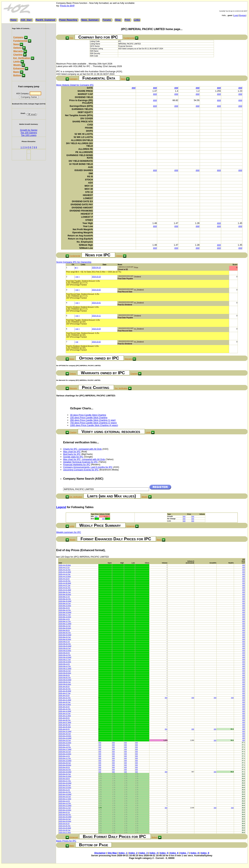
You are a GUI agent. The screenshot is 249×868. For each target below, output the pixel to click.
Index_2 (133, 853)
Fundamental (20, 41)
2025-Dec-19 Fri (64, 745)
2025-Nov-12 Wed (65, 805)
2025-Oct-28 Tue (64, 830)
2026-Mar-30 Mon (65, 594)
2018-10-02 (96, 342)
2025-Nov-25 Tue (65, 785)
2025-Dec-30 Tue (65, 734)
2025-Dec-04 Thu (65, 770)
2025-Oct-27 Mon (65, 832)
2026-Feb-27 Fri (64, 641)
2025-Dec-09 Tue (65, 763)
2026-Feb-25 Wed (65, 646)
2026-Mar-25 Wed (65, 601)
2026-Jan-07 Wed (65, 722)
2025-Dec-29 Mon (65, 736)
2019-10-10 (96, 277)
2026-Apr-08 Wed (65, 583)
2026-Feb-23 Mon (65, 650)
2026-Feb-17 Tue (65, 659)
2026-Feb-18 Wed (65, 657)
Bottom (17, 75)
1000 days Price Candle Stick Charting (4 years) (94, 425)
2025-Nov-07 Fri (64, 812)
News (16, 44)
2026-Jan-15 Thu (64, 709)
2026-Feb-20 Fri (64, 653)
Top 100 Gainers (29, 133)
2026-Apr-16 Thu (64, 570)
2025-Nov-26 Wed (65, 783)
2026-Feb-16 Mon (65, 662)
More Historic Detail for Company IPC (75, 85)
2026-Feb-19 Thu (65, 655)
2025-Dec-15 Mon (65, 754)
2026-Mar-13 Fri (64, 619)
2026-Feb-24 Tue (65, 648)
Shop (118, 20)
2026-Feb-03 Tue (65, 682)
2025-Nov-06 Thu (65, 814)
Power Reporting (68, 20)
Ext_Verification (22, 58)
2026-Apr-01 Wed (65, 590)
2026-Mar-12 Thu (65, 621)
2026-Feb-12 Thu (65, 666)
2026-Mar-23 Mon (65, 606)
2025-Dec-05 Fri (64, 767)
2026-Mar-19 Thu (65, 610)
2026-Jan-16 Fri (64, 707)
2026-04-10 (96, 268)
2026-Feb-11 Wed (65, 668)
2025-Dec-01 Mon (65, 776)
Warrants (18, 51)
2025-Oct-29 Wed (65, 828)
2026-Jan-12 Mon (65, 716)
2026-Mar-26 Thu (65, 599)
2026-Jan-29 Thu (64, 689)
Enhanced (19, 68)
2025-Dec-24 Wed (65, 738)
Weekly (17, 65)
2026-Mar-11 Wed (65, 624)
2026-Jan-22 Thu (64, 698)
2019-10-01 (96, 303)
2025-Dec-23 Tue (65, 740)
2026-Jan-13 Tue (64, 713)
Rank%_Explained (45, 20)
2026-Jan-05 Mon (65, 727)
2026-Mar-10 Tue (65, 626)
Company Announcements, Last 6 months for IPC (88, 467)
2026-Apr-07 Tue (64, 585)
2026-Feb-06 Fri (64, 675)
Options (18, 48)
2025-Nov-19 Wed (65, 794)
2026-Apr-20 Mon (65, 565)
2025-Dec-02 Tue (65, 774)
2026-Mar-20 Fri (64, 608)
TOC (71, 38)
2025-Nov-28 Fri (64, 779)
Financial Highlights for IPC (77, 464)
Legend (61, 507)
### (134, 88)
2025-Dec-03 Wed (65, 772)
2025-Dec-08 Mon (65, 765)
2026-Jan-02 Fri (64, 729)
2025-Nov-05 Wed (65, 817)
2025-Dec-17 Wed (65, 749)
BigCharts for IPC (72, 454)
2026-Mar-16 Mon (65, 617)
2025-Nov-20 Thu (65, 792)
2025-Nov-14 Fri (64, 801)
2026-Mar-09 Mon (65, 628)
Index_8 (195, 853)
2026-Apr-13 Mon (65, 576)
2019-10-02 (96, 290)
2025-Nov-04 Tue (65, 819)
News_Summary (90, 20)
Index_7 (184, 853)
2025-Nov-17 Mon (65, 799)
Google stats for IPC (73, 457)
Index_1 (123, 853)
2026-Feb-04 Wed (65, 680)
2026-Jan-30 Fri (64, 686)
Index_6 (174, 853)
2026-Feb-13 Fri (64, 664)
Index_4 (154, 853)
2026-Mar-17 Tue (65, 615)
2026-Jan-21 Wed (65, 700)
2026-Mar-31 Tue (65, 592)
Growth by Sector (29, 130)
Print (127, 20)
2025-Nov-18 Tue (65, 796)
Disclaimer (100, 853)
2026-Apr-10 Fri (64, 579)
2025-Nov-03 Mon (65, 821)
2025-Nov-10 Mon (65, 810)
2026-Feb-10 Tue (65, 671)
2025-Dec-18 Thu (65, 747)
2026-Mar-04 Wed (65, 635)
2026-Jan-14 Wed (65, 711)
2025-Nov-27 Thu (65, 781)
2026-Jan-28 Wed (65, 691)
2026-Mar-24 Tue (65, 603)
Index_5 (164, 853)
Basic (16, 72)
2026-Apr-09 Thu (64, 581)
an (76, 268)
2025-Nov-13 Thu (65, 803)
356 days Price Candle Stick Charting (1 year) (93, 420)
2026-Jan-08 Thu (64, 720)
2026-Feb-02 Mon (65, 684)
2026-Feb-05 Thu (65, 677)
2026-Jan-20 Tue (64, 702)
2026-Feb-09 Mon (65, 673)
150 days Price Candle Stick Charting (89, 418)
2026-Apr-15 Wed (65, 572)
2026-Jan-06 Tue (64, 725)
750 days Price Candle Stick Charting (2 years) (93, 423)
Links (137, 20)
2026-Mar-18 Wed (65, 612)
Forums (107, 20)
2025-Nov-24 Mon (65, 787)
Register (243, 15)
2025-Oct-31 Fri (64, 823)
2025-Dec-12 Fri (64, 756)
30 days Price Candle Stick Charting (88, 415)
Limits (17, 61)
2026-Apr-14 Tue (64, 574)
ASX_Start (26, 20)
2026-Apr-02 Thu (64, 588)
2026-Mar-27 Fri (64, 597)
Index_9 (205, 853)
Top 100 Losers (29, 135)
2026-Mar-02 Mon (65, 639)
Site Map (112, 853)
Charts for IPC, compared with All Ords (82, 449)
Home (13, 20)
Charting (18, 55)
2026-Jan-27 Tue (64, 693)
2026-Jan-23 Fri (64, 695)
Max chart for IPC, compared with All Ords (84, 459)
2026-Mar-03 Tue (65, 637)
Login (236, 15)
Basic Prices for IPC (66, 841)
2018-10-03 (96, 329)
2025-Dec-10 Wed (65, 761)
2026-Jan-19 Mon (65, 704)
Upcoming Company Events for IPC (81, 470)
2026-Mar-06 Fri (64, 630)
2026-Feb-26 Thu (65, 644)
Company (18, 37)
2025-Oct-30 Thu (64, 826)
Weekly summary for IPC (69, 532)
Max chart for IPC (72, 452)
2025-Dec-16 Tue (65, 752)
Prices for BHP (67, 6)
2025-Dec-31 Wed (65, 731)
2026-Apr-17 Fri (64, 567)
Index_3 (143, 853)
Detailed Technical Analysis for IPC (80, 462)
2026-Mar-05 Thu (65, 633)
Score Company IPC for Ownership (74, 262)
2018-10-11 (96, 316)
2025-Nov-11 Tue (65, 808)
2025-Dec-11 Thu (65, 758)
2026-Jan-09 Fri (64, 718)
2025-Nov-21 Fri (64, 790)
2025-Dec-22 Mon (65, 743)
